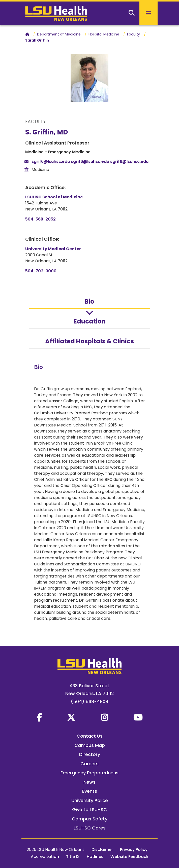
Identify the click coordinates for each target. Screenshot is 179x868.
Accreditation (45, 857)
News (89, 782)
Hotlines (95, 857)
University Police (90, 800)
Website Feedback (129, 857)
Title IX (73, 857)
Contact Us (90, 736)
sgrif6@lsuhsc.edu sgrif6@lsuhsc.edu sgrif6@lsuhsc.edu (90, 161)
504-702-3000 (41, 271)
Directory (90, 754)
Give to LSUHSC (89, 809)
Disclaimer (102, 849)
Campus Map (90, 745)
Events (90, 791)
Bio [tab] (89, 301)
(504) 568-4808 (89, 701)
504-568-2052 (40, 219)
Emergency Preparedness (89, 773)
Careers (89, 764)
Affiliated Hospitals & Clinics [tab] (89, 341)
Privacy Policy (134, 849)
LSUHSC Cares (90, 828)
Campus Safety (90, 819)
